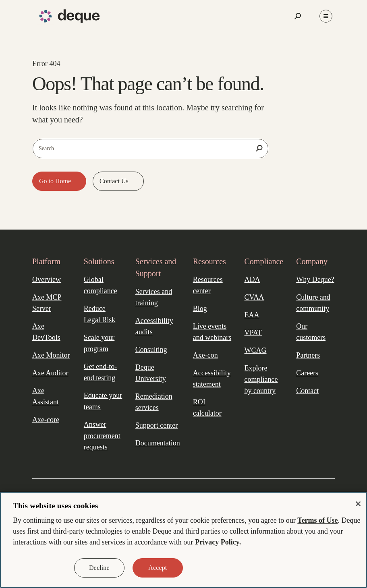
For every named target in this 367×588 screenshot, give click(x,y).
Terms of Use (317, 520)
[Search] (259, 148)
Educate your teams (103, 401)
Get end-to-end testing (100, 372)
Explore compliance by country (261, 379)
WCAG (256, 350)
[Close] (358, 504)
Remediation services (154, 402)
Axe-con (205, 355)
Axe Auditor (50, 373)
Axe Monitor (51, 355)
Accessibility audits (154, 326)
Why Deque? (315, 280)
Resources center (208, 285)
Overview (47, 280)
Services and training (154, 297)
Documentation (158, 443)
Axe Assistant (46, 396)
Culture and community (313, 303)
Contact (307, 391)
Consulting (151, 350)
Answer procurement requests (102, 436)
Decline (99, 568)
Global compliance (101, 285)
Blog (200, 308)
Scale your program (99, 343)
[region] (183, 540)
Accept (158, 568)
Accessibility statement (212, 379)
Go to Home (56, 181)
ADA (252, 280)
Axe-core (46, 420)
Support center (157, 425)
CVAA (254, 297)
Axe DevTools (46, 332)
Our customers (311, 332)
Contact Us (115, 181)
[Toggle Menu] (326, 16)
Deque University (151, 373)
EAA (252, 315)
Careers (307, 373)
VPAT (253, 333)
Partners (308, 355)
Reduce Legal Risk (100, 314)
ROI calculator (207, 408)
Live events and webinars (212, 332)
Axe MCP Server (47, 303)
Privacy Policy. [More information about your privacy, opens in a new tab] (218, 542)
